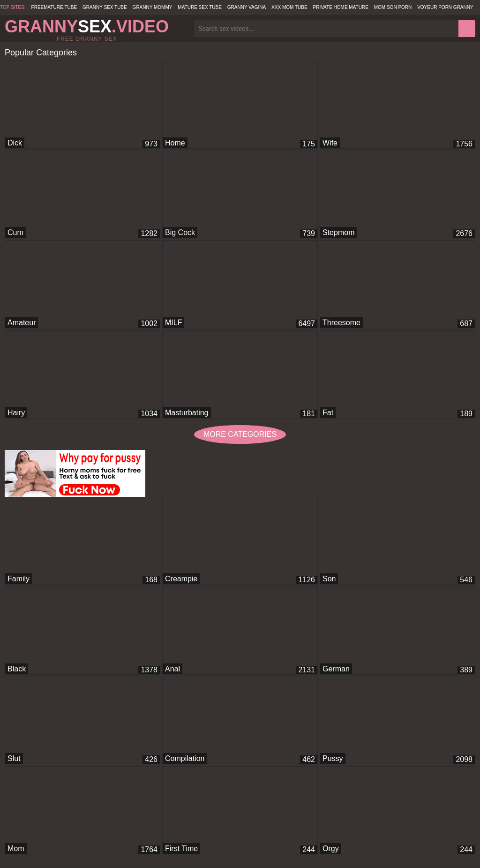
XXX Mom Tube (289, 7)
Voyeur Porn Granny (445, 7)
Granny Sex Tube (105, 7)
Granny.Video (87, 27)
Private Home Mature (340, 7)
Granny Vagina (247, 7)
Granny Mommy (153, 7)
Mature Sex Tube (200, 7)
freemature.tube (54, 7)
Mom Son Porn (393, 7)
